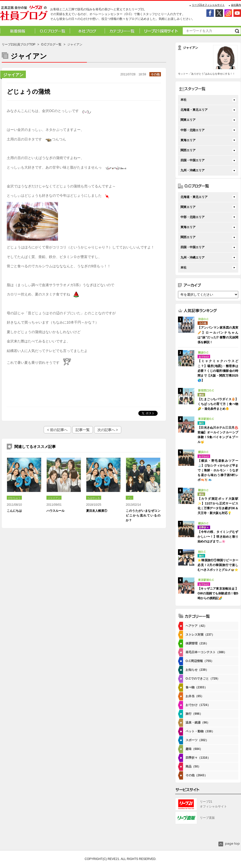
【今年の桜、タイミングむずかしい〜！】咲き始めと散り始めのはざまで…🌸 (218, 537)
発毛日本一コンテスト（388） (206, 652)
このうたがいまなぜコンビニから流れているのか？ (143, 516)
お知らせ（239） (197, 670)
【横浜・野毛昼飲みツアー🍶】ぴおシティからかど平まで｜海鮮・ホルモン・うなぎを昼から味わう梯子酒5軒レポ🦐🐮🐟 (218, 470)
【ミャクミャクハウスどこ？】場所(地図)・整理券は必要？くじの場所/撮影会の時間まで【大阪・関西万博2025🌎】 (218, 371)
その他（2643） (196, 775)
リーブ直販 (207, 818)
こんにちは (14, 511)
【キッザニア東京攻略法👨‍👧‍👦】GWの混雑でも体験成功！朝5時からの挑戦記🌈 (218, 593)
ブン (130, 498)
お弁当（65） (195, 696)
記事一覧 (83, 430)
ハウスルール (55, 511)
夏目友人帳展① (97, 511)
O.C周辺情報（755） (200, 661)
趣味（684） (194, 749)
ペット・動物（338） (200, 731)
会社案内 (236, 5)
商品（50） (193, 767)
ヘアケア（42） (196, 626)
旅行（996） (194, 714)
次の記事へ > (108, 430)
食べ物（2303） (196, 687)
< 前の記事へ (57, 430)
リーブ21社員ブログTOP (19, 44)
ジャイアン (13, 75)
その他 (155, 74)
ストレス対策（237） (200, 635)
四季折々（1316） (198, 758)
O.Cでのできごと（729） (203, 679)
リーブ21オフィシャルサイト (208, 5)
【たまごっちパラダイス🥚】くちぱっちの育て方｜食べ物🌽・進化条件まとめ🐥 (218, 404)
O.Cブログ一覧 (51, 44)
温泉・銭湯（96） (198, 723)
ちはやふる (94, 498)
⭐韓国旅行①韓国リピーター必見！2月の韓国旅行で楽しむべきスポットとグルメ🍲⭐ (218, 565)
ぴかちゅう (14, 498)
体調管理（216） (197, 643)
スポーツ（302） (197, 740)
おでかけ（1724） (198, 705)
